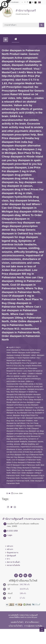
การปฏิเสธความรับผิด (33, 626)
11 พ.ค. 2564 (17, 493)
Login (10, 535)
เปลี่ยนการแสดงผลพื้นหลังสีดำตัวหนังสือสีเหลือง (36, 2)
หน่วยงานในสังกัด (13, 565)
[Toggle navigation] (6, 40)
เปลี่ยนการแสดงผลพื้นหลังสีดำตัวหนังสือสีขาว (30, 2)
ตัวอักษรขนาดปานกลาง (25, 2)
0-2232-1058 (12, 531)
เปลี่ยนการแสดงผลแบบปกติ (33, 2)
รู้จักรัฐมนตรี (11, 556)
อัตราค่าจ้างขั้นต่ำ (13, 562)
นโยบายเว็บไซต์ (15, 626)
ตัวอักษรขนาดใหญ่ (27, 2)
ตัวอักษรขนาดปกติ (22, 2)
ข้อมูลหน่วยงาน (13, 553)
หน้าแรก (10, 546)
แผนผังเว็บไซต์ (17, 622)
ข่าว (8, 559)
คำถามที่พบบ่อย (32, 622)
